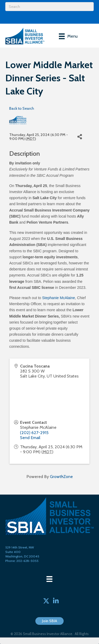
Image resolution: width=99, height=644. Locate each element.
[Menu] (68, 36)
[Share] (80, 137)
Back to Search (22, 108)
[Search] (49, 7)
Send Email (30, 438)
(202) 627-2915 (34, 433)
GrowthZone (61, 477)
